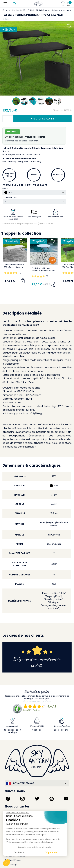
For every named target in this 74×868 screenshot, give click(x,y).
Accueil (8, 10)
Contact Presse (13, 860)
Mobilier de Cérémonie (19, 10)
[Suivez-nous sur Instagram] (22, 799)
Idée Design (11, 865)
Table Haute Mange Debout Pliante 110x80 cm (43, 270)
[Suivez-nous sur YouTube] (66, 799)
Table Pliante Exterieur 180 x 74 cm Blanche (14, 266)
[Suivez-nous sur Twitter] (37, 799)
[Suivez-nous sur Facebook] (8, 799)
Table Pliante (32, 10)
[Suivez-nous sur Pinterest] (52, 799)
